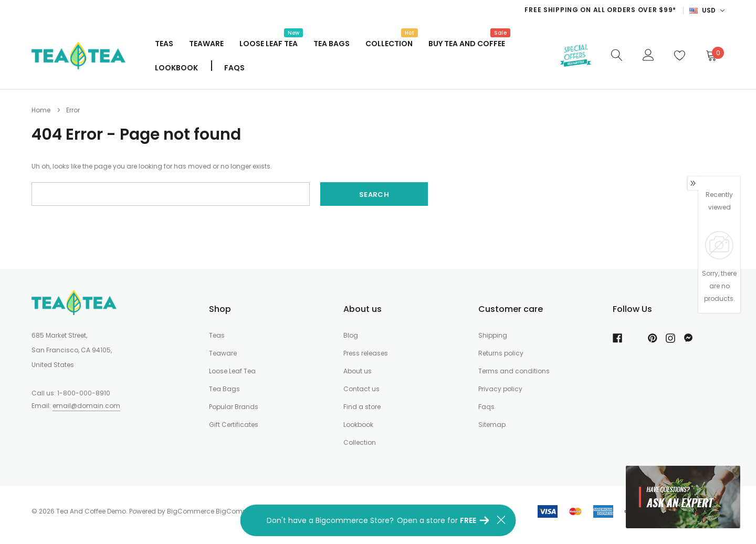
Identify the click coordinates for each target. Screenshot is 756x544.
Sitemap (492, 425)
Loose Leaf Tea (269, 43)
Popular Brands (234, 407)
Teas (164, 44)
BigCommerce (191, 511)
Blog (351, 335)
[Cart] (711, 55)
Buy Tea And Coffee (467, 43)
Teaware (206, 44)
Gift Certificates (234, 425)
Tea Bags (332, 44)
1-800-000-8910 (84, 393)
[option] (467, 10)
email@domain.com (86, 406)
